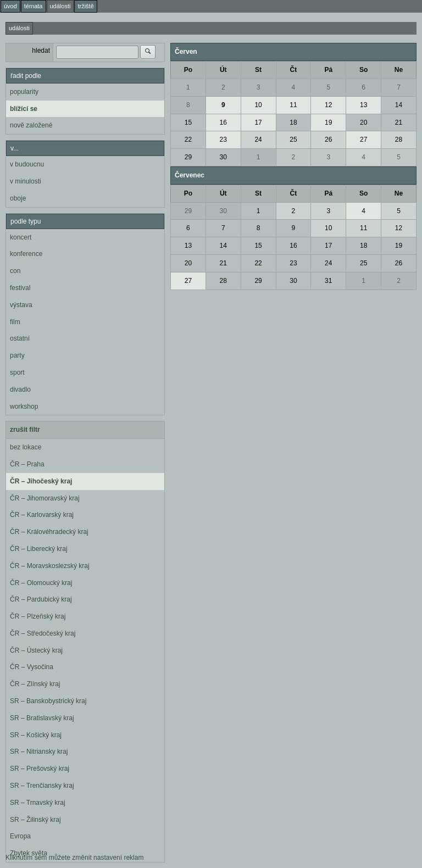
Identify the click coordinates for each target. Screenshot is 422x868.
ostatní (20, 338)
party (17, 355)
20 (363, 123)
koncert (21, 237)
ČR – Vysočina (32, 667)
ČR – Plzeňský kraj (38, 616)
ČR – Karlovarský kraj (42, 515)
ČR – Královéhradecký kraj (49, 532)
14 (399, 105)
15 (188, 123)
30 (223, 157)
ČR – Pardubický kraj (41, 599)
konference (26, 254)
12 (328, 105)
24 (258, 140)
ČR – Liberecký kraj (39, 549)
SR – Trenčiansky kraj (42, 786)
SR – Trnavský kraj (38, 803)
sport (17, 372)
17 (258, 123)
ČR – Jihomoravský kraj (45, 498)
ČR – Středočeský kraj (43, 633)
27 (363, 140)
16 (223, 123)
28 (399, 140)
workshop (24, 407)
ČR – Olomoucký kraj (41, 583)
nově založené (31, 125)
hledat (41, 51)
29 (188, 157)
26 (328, 140)
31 (328, 281)
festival (20, 288)
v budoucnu (27, 164)
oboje (18, 198)
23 (223, 140)
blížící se (24, 109)
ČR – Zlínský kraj (35, 684)
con (15, 271)
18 (293, 123)
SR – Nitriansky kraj (39, 752)
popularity (24, 92)
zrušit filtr (25, 430)
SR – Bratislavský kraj (42, 718)
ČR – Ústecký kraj (36, 650)
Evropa (20, 836)
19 (328, 123)
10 (258, 105)
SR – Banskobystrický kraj (48, 701)
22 (188, 140)
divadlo (20, 390)
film (15, 322)
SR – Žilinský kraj (35, 820)
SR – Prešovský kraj (40, 769)
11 (293, 105)
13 (363, 105)
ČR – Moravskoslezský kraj (50, 566)
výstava (21, 305)
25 (293, 140)
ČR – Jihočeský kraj (41, 481)
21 (399, 123)
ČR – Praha (27, 464)
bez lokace (26, 447)
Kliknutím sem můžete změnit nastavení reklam (74, 858)
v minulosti (26, 181)
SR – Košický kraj (36, 735)
